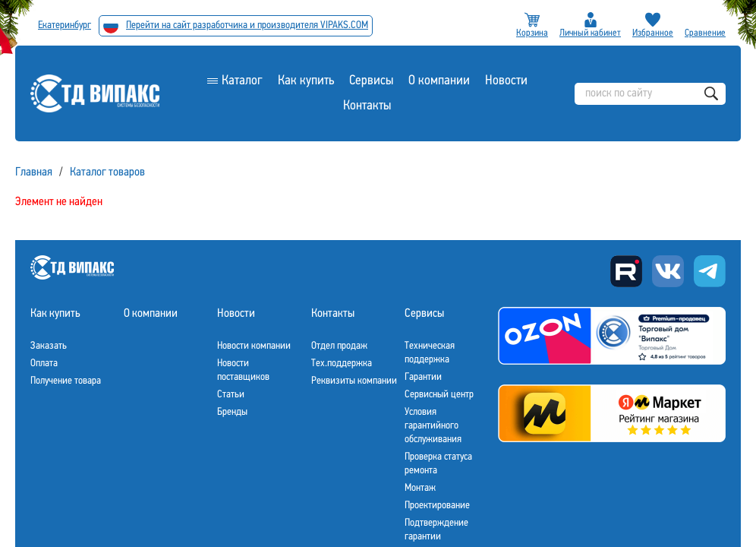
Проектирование (437, 506)
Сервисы (371, 81)
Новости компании (254, 346)
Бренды (232, 412)
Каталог (242, 81)
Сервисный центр (439, 395)
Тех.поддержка (342, 364)
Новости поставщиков (243, 370)
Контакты (367, 106)
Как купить (306, 81)
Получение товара (66, 381)
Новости (506, 81)
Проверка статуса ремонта (438, 464)
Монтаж (420, 488)
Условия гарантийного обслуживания (433, 426)
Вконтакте (668, 271)
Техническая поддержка (430, 353)
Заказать (49, 346)
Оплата (44, 364)
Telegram (710, 271)
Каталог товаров (107, 172)
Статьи (231, 395)
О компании (439, 81)
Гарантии (423, 377)
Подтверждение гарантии (436, 530)
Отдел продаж (339, 346)
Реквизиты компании (354, 381)
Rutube (626, 271)
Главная (34, 172)
